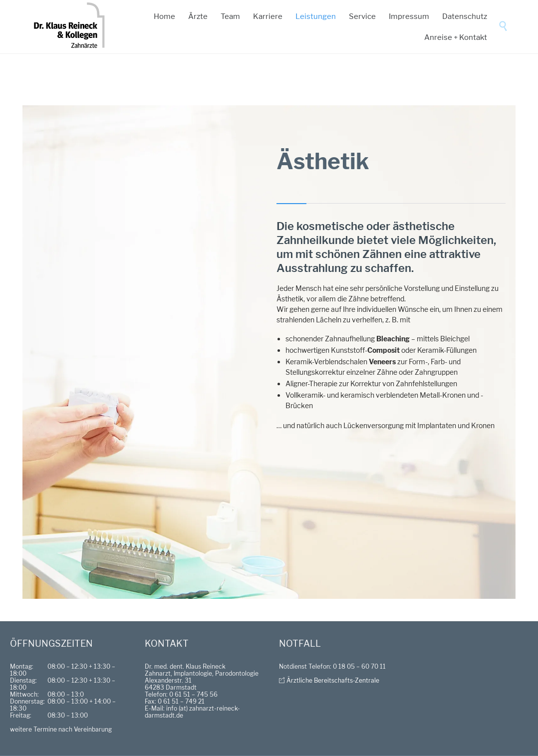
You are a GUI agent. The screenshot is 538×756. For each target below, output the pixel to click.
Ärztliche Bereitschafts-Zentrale (333, 680)
